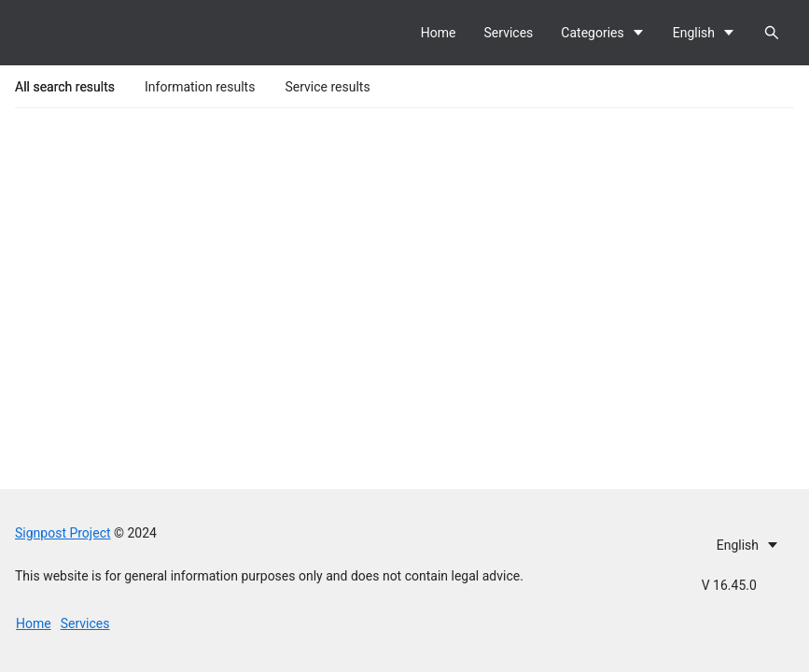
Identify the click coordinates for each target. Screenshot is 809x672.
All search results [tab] (65, 87)
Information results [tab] (200, 87)
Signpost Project (63, 533)
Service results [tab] (327, 87)
